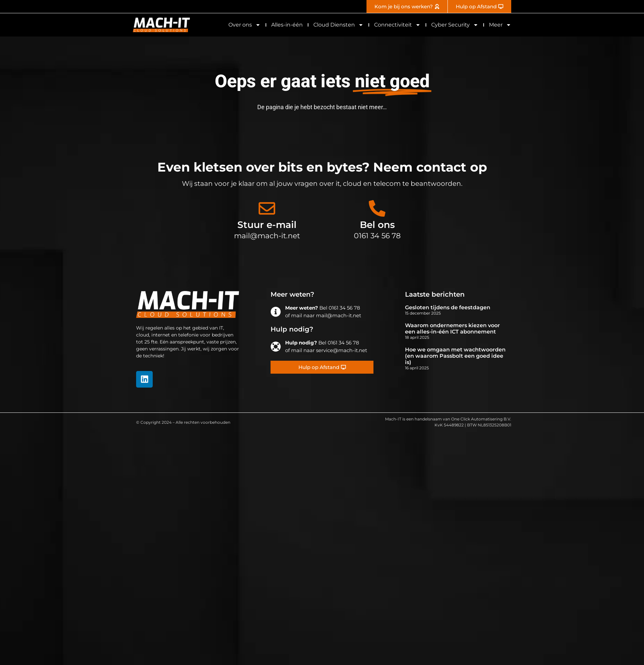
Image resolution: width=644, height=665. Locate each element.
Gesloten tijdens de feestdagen (448, 307)
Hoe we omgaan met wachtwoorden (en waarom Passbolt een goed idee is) (455, 356)
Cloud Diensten (338, 25)
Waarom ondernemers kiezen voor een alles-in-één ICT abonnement (452, 329)
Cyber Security (455, 25)
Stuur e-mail (267, 225)
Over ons (244, 25)
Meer (500, 25)
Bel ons (377, 225)
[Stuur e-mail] (267, 208)
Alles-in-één (287, 25)
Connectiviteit (397, 25)
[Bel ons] (377, 208)
